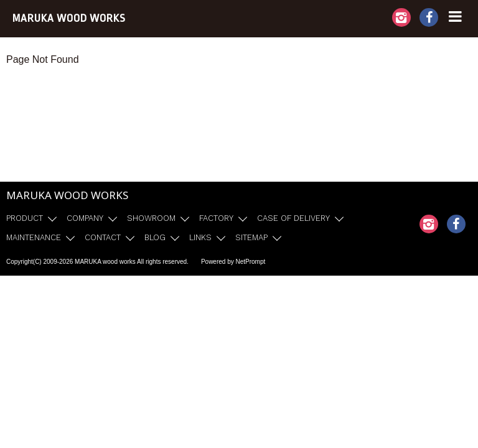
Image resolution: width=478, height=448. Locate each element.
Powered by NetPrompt (233, 262)
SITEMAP (251, 237)
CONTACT (103, 237)
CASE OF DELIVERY (293, 218)
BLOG (155, 237)
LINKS (200, 237)
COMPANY (85, 218)
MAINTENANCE (34, 237)
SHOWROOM (151, 218)
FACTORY (216, 218)
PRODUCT (25, 218)
